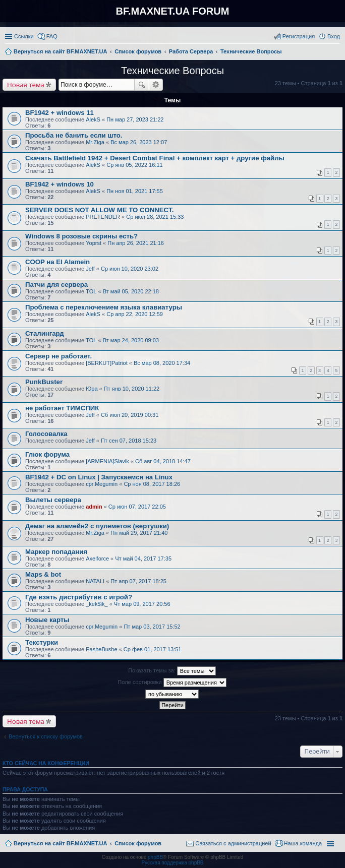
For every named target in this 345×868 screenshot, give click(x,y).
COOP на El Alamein (57, 262)
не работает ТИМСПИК (62, 408)
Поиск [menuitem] (337, 52)
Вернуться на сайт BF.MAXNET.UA (60, 843)
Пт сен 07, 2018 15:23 (129, 441)
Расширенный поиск (156, 85)
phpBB (155, 857)
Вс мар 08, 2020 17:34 (162, 363)
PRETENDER (103, 217)
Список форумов (138, 843)
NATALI (95, 581)
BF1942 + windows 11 (60, 113)
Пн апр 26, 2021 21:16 (136, 243)
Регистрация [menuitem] (299, 36)
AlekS (93, 119)
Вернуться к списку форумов (46, 736)
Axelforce (97, 559)
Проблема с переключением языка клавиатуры (104, 307)
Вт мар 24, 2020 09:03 (131, 340)
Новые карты (47, 620)
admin (94, 507)
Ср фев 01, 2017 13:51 (153, 649)
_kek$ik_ (97, 604)
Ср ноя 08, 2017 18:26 (152, 484)
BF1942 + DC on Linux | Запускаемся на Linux (99, 477)
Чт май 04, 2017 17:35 (143, 559)
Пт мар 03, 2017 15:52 (152, 627)
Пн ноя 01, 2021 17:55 (135, 191)
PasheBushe (101, 649)
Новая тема (26, 85)
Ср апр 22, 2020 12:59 (135, 314)
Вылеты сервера (53, 500)
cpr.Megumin (102, 484)
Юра (92, 389)
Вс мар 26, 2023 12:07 (139, 142)
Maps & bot (43, 574)
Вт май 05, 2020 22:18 (131, 291)
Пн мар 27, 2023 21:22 (135, 119)
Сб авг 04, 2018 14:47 (163, 461)
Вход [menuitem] (334, 36)
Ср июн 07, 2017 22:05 (137, 507)
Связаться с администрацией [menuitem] (233, 843)
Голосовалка (46, 434)
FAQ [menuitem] (52, 36)
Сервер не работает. (59, 356)
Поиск (142, 85)
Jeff (90, 269)
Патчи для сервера (56, 285)
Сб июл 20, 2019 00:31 (130, 415)
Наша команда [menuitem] (303, 843)
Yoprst (94, 243)
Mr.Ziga (95, 142)
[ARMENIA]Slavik (107, 461)
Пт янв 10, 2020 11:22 (132, 389)
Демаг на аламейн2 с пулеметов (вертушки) (97, 526)
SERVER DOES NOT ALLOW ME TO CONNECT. (99, 210)
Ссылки (24, 36)
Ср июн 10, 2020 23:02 (130, 269)
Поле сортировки (172, 683)
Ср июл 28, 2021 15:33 (155, 217)
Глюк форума (47, 454)
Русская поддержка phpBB (172, 863)
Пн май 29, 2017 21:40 (139, 533)
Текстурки (42, 642)
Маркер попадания (56, 552)
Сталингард (45, 333)
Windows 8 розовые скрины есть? (81, 236)
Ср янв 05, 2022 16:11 (134, 165)
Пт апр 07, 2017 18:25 (138, 581)
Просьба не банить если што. (74, 135)
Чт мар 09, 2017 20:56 (142, 604)
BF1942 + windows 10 (60, 184)
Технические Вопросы (172, 71)
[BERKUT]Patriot (107, 363)
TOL (91, 291)
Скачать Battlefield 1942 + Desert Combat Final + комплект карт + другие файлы (155, 158)
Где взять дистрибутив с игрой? (79, 597)
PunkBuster (44, 382)
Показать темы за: (172, 671)
